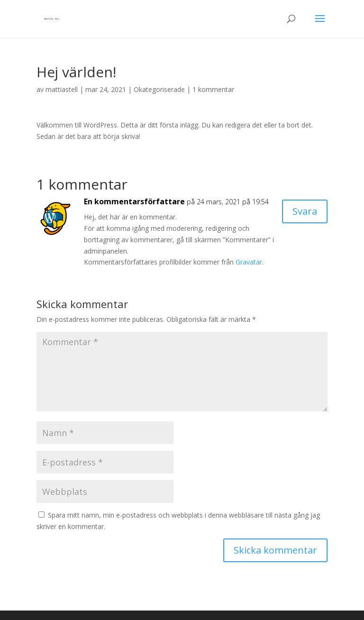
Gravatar (249, 262)
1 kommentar (213, 89)
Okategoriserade (159, 89)
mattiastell (62, 89)
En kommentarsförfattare (134, 201)
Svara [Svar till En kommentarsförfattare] (305, 211)
